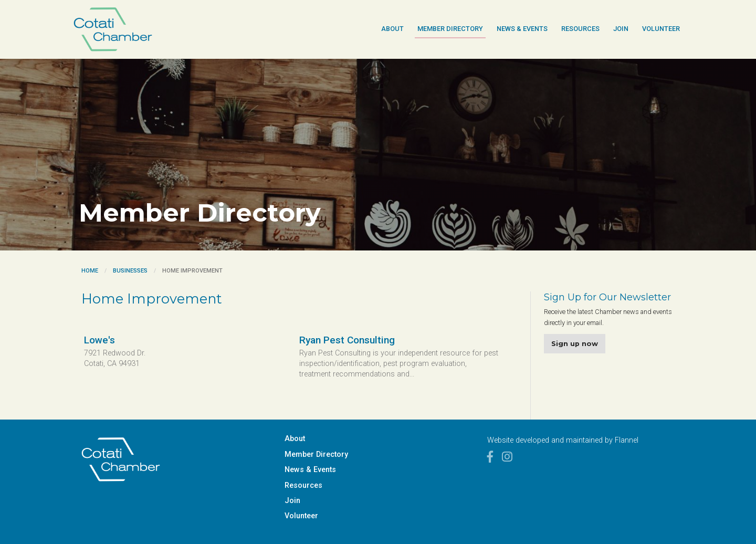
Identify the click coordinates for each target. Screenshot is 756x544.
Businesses (130, 271)
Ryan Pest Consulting (347, 340)
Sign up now (575, 344)
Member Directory (450, 29)
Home (90, 271)
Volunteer (661, 29)
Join (621, 29)
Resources (580, 29)
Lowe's (99, 340)
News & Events (522, 29)
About (392, 29)
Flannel (627, 440)
